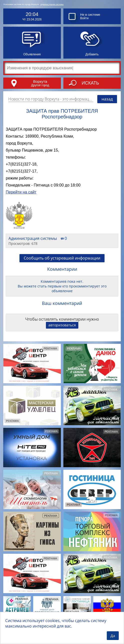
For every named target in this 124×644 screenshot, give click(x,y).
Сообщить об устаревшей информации (62, 258)
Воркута (40, 81)
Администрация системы (52, 4)
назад (107, 99)
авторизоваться (62, 325)
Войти (84, 18)
